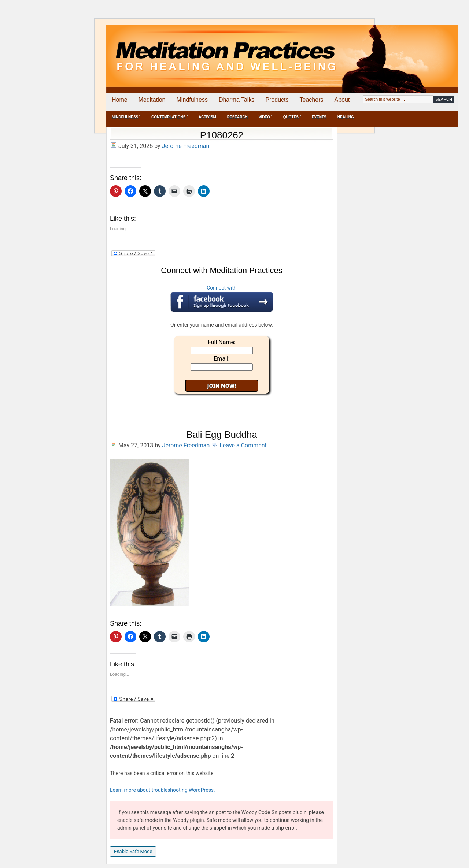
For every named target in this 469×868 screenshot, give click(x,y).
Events (319, 117)
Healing (346, 117)
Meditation (152, 100)
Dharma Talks (237, 100)
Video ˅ (265, 117)
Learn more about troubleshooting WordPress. (163, 790)
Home (120, 100)
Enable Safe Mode (133, 851)
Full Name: (222, 342)
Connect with (222, 298)
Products (277, 100)
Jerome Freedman (186, 146)
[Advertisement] (428, 50)
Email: (221, 359)
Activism (207, 117)
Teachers (312, 100)
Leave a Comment (243, 445)
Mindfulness (192, 100)
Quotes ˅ (292, 117)
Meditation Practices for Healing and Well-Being (191, 50)
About (342, 100)
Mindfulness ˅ (126, 117)
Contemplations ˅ (169, 117)
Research (237, 117)
